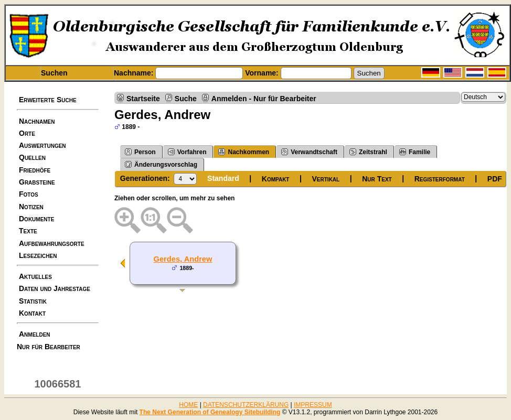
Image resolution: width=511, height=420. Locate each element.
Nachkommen (244, 152)
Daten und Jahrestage (55, 288)
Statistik (33, 301)
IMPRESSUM (313, 405)
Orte (27, 133)
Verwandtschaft (309, 152)
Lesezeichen (38, 255)
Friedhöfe (35, 170)
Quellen (32, 157)
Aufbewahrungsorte (52, 243)
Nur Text (377, 179)
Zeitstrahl (368, 152)
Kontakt (32, 313)
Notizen (31, 207)
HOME (188, 405)
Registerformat (440, 179)
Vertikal (326, 179)
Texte (28, 231)
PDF (495, 179)
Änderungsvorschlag (161, 164)
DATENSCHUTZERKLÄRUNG (246, 405)
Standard (223, 178)
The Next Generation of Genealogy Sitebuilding (210, 412)
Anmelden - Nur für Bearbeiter (264, 98)
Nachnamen (37, 121)
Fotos (29, 194)
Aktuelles (35, 276)
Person (140, 152)
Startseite (143, 98)
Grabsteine (37, 182)
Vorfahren (187, 152)
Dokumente (36, 219)
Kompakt (276, 179)
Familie (415, 152)
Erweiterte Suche (48, 100)
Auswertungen (42, 145)
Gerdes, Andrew (183, 259)
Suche (186, 98)
